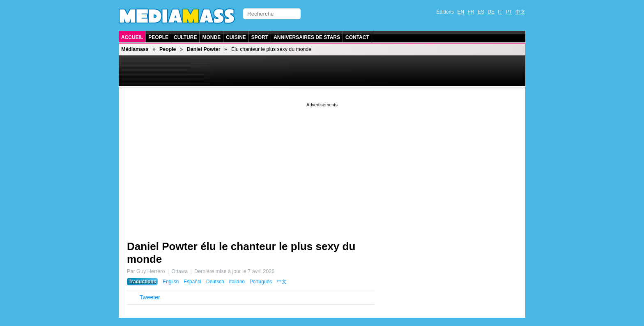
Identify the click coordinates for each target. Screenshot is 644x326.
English (171, 282)
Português (261, 282)
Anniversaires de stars (307, 37)
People (158, 37)
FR (471, 12)
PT (509, 12)
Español (192, 282)
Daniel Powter (204, 49)
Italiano (237, 282)
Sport (260, 37)
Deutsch (215, 282)
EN (461, 12)
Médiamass (135, 49)
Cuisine (236, 37)
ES (481, 12)
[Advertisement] (322, 166)
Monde (211, 37)
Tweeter (150, 297)
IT (500, 12)
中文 (520, 12)
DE (491, 12)
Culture (185, 37)
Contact (357, 37)
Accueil (132, 37)
